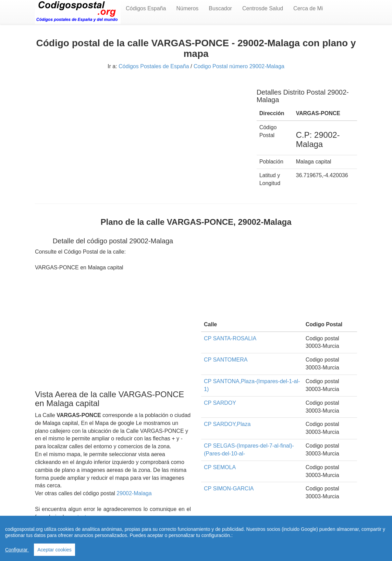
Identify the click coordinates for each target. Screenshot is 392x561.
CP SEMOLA (220, 467)
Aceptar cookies (54, 550)
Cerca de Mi (308, 8)
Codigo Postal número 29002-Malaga (239, 66)
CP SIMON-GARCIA (229, 489)
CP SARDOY (220, 403)
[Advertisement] (141, 130)
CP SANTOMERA (226, 360)
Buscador (220, 8)
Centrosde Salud (263, 8)
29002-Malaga (134, 493)
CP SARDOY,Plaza (227, 424)
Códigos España (146, 8)
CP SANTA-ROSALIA (230, 338)
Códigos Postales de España (154, 66)
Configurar (17, 550)
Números (187, 8)
